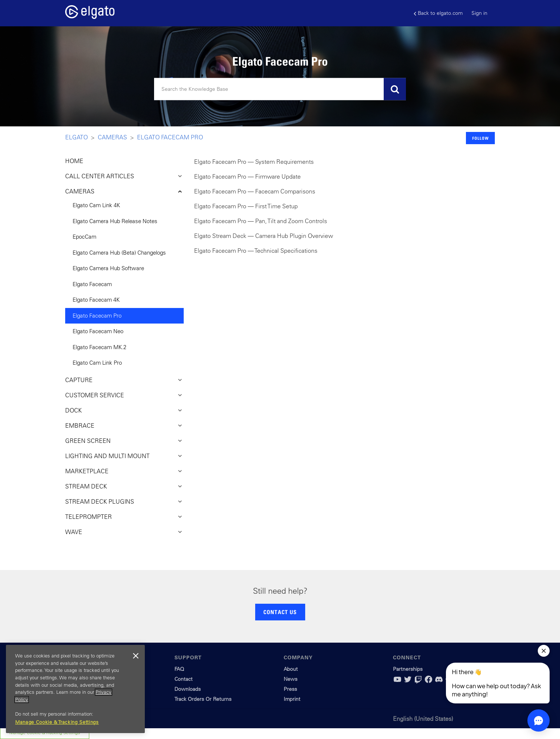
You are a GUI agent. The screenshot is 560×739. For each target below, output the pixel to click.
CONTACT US (280, 612)
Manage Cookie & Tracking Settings (57, 722)
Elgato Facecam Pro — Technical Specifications (256, 251)
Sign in (479, 13)
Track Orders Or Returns (203, 699)
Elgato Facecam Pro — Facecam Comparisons (255, 191)
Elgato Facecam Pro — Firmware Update (247, 176)
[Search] (280, 89)
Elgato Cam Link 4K (96, 205)
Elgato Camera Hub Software (108, 268)
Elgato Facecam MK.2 (99, 347)
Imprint (292, 699)
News (291, 679)
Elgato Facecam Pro (170, 137)
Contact (184, 679)
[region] (75, 689)
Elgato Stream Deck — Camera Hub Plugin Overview (264, 236)
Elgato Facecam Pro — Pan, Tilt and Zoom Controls (261, 221)
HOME (74, 161)
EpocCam (84, 237)
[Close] (136, 656)
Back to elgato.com (438, 13)
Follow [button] (481, 138)
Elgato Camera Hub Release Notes (115, 221)
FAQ (179, 669)
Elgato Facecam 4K (96, 300)
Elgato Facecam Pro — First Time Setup (246, 206)
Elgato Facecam (92, 284)
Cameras (112, 137)
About (291, 669)
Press (290, 689)
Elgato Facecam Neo (98, 331)
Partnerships (408, 669)
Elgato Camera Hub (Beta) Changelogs (119, 253)
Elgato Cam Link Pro (97, 363)
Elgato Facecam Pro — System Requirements (254, 162)
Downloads (188, 689)
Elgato (76, 137)
